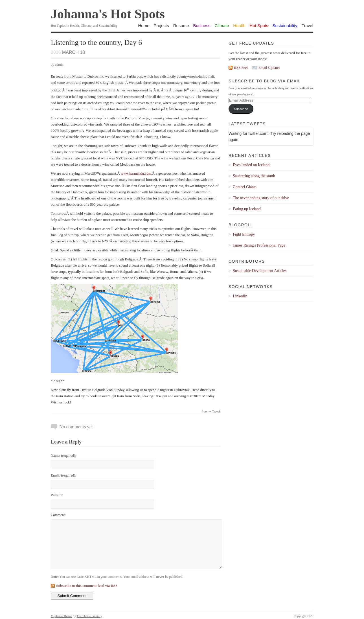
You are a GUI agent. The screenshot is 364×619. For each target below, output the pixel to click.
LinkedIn (240, 296)
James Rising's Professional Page (259, 245)
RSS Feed (241, 68)
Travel (307, 26)
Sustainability (285, 26)
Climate (222, 26)
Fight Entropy (244, 234)
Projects (161, 26)
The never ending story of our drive (261, 198)
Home (144, 26)
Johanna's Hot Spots (108, 14)
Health (239, 26)
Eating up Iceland (247, 209)
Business (202, 26)
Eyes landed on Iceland (251, 165)
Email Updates (269, 68)
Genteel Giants (245, 187)
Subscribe (241, 109)
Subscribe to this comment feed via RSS (87, 586)
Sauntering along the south (254, 176)
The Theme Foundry (89, 616)
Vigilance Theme (61, 616)
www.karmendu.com (136, 173)
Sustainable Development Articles (260, 271)
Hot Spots (259, 26)
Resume (181, 26)
